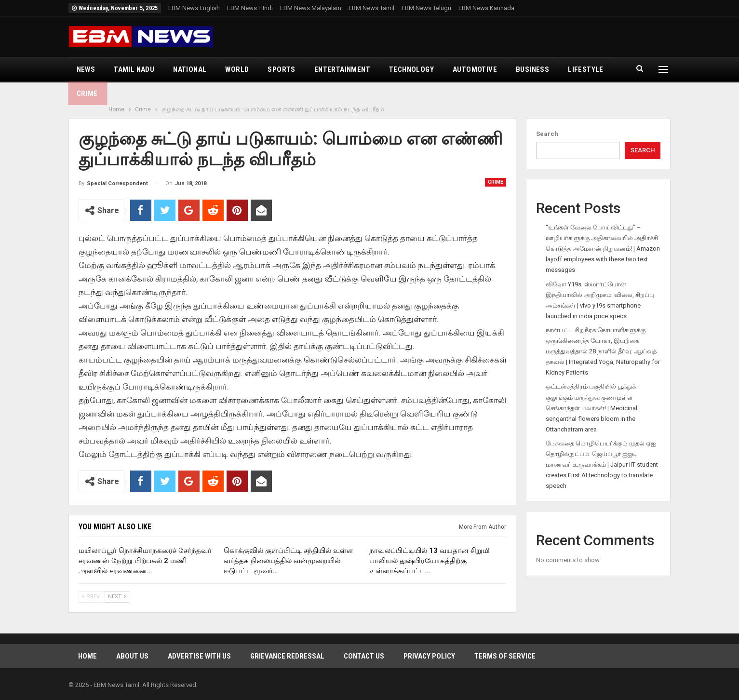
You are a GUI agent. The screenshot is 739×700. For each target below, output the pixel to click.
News (86, 69)
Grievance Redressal (287, 656)
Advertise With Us (199, 656)
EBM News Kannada (486, 8)
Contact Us (364, 656)
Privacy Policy (429, 656)
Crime (496, 182)
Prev (91, 597)
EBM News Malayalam (311, 8)
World (237, 69)
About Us (132, 656)
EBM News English (194, 8)
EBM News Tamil (371, 8)
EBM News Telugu (426, 8)
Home (87, 656)
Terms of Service (505, 656)
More (578, 69)
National (190, 69)
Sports (281, 69)
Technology (411, 69)
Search (547, 134)
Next (117, 597)
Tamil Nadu (134, 69)
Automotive (475, 69)
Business (532, 69)
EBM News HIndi (250, 8)
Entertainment (342, 69)
